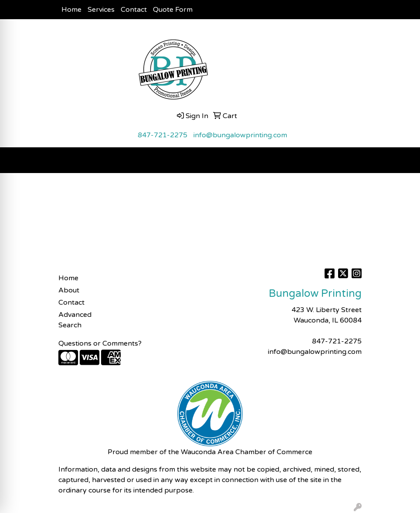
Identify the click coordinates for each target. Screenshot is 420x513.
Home (71, 10)
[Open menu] (403, 160)
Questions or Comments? (100, 343)
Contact (134, 10)
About (69, 290)
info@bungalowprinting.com (240, 135)
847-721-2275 (163, 135)
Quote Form (173, 10)
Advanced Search (75, 320)
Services (101, 10)
